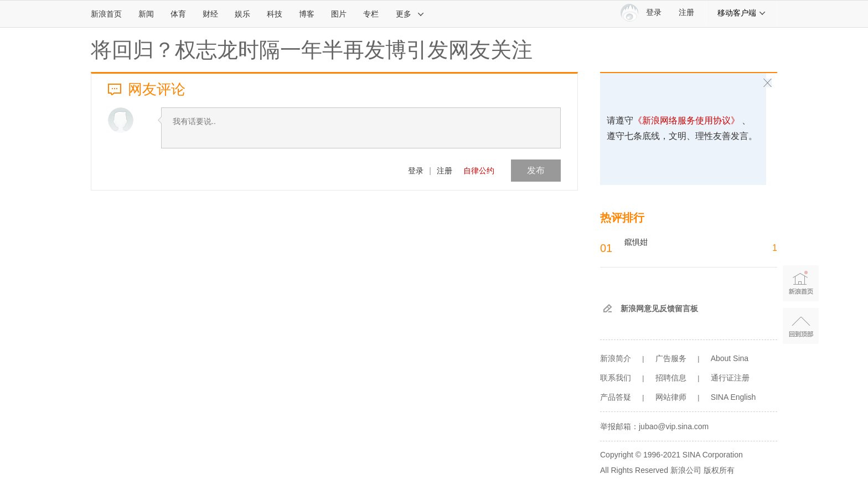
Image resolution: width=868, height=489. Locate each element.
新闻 (146, 14)
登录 (416, 171)
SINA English (733, 397)
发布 (536, 170)
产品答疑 (616, 397)
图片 (339, 14)
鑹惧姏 (636, 242)
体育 (178, 14)
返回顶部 (801, 326)
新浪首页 (106, 14)
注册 (686, 12)
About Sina (730, 358)
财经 (210, 14)
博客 (307, 14)
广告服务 (671, 358)
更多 (410, 14)
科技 (275, 14)
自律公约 (479, 171)
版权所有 (719, 470)
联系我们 (616, 378)
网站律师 (671, 397)
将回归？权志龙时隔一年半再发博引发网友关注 (312, 50)
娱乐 (242, 14)
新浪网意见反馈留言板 (659, 308)
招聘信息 (671, 378)
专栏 (371, 14)
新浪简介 (616, 358)
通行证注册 (730, 378)
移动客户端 (742, 13)
